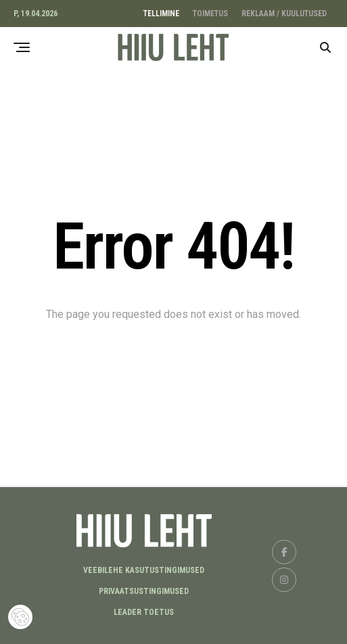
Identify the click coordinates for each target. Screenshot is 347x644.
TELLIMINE (161, 14)
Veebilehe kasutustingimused (144, 570)
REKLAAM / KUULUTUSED (284, 14)
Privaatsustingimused (144, 591)
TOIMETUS (210, 14)
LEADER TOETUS (144, 612)
